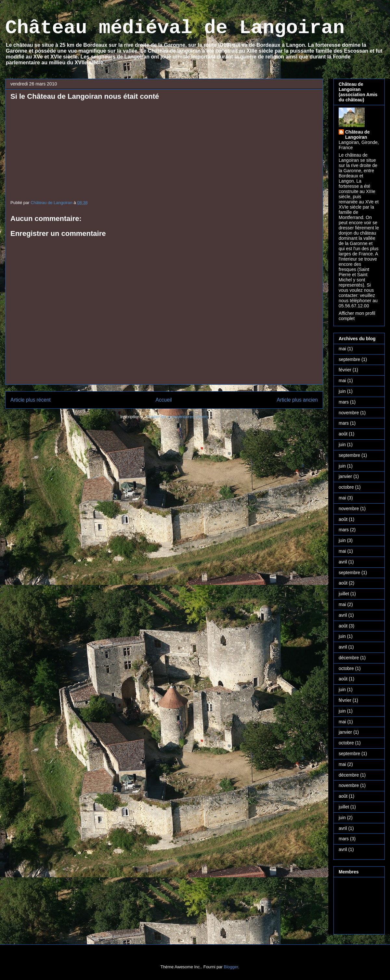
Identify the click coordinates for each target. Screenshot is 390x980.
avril (343, 562)
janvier (345, 476)
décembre (349, 658)
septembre (349, 359)
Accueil (164, 400)
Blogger (231, 967)
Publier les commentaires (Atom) (177, 417)
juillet (344, 594)
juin (342, 391)
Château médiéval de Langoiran (175, 28)
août (343, 434)
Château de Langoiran (357, 135)
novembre (349, 413)
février (345, 370)
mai (342, 349)
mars (344, 402)
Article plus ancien (297, 400)
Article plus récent (31, 400)
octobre (346, 487)
